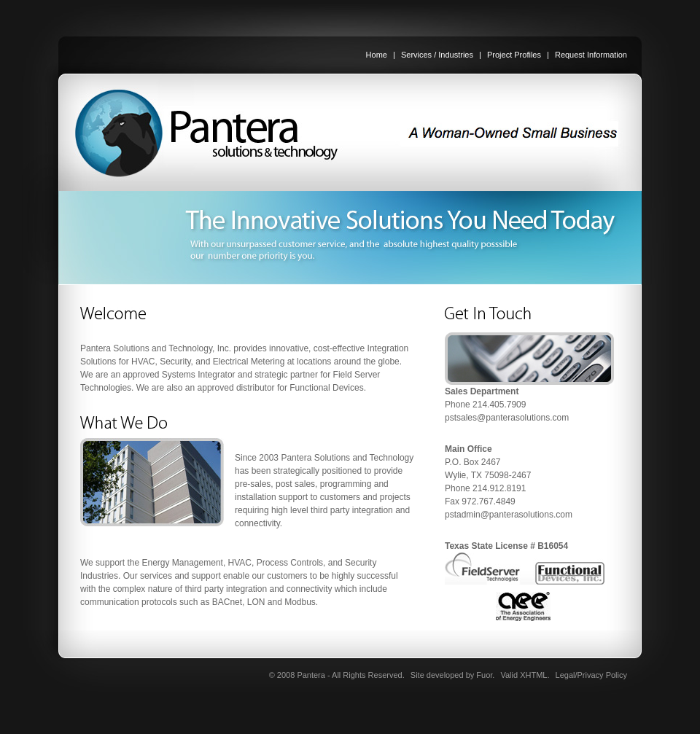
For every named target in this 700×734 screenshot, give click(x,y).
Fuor (484, 675)
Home (377, 55)
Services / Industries (437, 55)
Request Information (591, 55)
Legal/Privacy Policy (591, 675)
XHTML (533, 675)
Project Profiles (514, 55)
